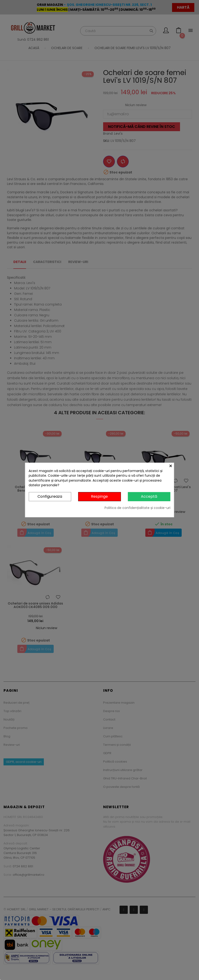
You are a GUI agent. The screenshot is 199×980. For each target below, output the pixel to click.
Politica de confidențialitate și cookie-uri (137, 508)
